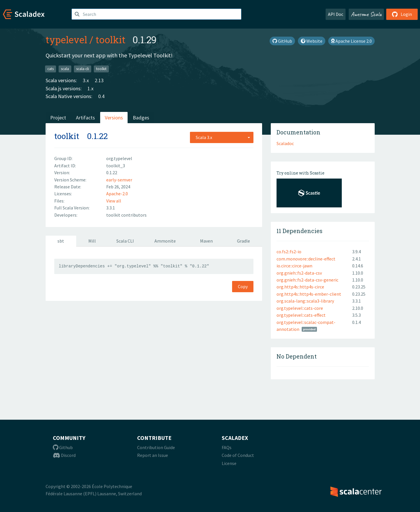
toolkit (111, 40)
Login (402, 14)
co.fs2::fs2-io (289, 252)
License (229, 463)
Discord (64, 455)
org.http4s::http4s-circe (300, 287)
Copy (243, 286)
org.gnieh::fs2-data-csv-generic (307, 280)
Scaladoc (285, 143)
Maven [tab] (206, 241)
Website (312, 41)
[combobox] (222, 137)
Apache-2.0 (117, 194)
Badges (141, 118)
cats (51, 69)
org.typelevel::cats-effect (301, 315)
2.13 (99, 80)
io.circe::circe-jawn (294, 266)
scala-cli (83, 69)
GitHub (282, 41)
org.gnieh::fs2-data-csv (299, 273)
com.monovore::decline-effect (306, 259)
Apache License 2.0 (351, 41)
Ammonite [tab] (165, 241)
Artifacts (85, 118)
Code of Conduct (238, 455)
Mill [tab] (92, 241)
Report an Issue (153, 455)
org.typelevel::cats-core (300, 308)
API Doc (336, 14)
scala (65, 69)
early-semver (119, 180)
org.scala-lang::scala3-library (305, 301)
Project (58, 118)
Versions (114, 118)
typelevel (66, 40)
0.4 (101, 96)
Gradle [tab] (243, 241)
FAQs (227, 447)
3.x (86, 80)
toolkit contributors (126, 215)
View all (114, 201)
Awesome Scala (366, 14)
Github (63, 447)
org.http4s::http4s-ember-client (309, 294)
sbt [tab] (61, 241)
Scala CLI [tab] (125, 241)
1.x (90, 88)
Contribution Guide (156, 447)
